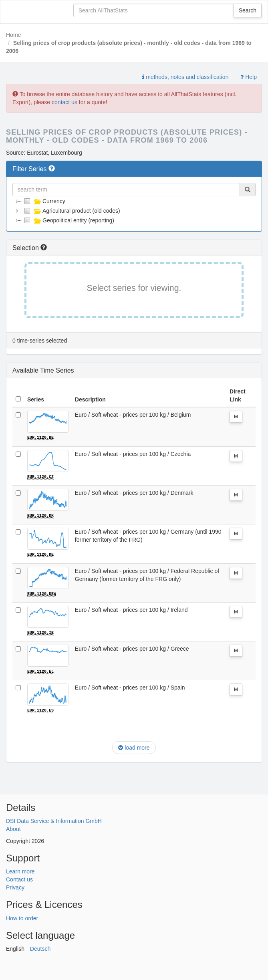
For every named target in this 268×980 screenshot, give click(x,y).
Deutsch (40, 948)
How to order (22, 917)
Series (36, 399)
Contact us (19, 879)
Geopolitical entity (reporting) (68, 220)
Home (13, 35)
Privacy (15, 887)
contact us (64, 102)
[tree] (134, 211)
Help (249, 77)
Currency (44, 201)
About (13, 828)
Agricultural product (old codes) (71, 211)
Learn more (20, 871)
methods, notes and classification (185, 77)
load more (134, 746)
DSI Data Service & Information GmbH (54, 820)
